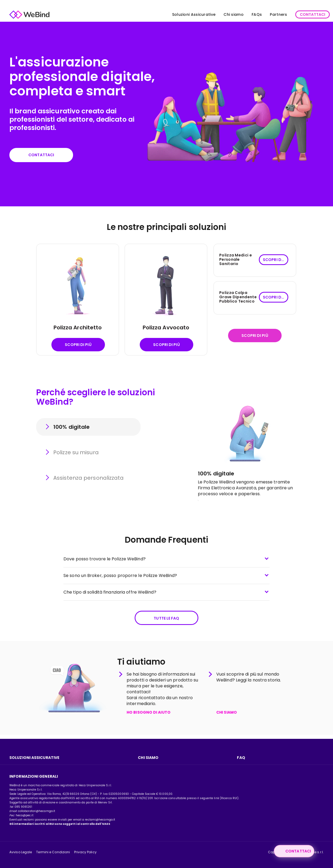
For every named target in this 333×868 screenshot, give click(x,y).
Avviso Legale (21, 852)
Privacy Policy (85, 852)
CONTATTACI (301, 14)
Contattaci (46, 156)
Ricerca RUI (229, 798)
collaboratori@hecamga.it (37, 811)
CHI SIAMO (227, 717)
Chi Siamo (148, 758)
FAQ (241, 758)
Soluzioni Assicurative (183, 14)
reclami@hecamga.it (100, 820)
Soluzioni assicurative (34, 758)
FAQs (245, 14)
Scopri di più (78, 347)
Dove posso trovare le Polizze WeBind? (105, 561)
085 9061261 (23, 807)
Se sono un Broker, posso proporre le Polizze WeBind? (120, 577)
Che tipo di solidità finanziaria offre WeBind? (110, 594)
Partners (267, 14)
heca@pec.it (25, 815)
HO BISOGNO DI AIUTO (149, 717)
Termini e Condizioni (53, 852)
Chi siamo (222, 14)
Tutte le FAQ (166, 621)
